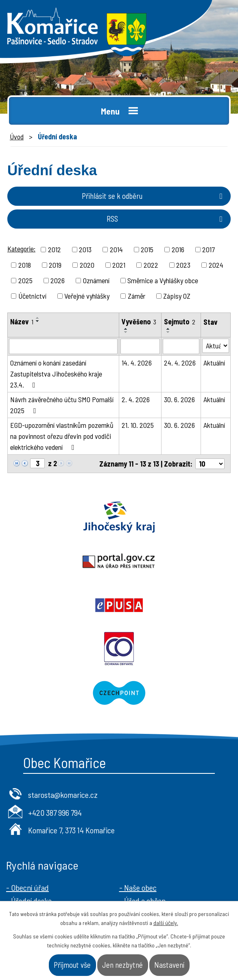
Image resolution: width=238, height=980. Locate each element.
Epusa (60, 561)
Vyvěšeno (139, 322)
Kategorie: (21, 249)
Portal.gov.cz (179, 517)
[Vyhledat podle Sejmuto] (181, 346)
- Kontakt (134, 826)
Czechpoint (119, 605)
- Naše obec (138, 799)
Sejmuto (180, 322)
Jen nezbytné (122, 965)
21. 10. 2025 (138, 425)
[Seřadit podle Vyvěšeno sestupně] (126, 332)
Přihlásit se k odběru (154, 196)
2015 (147, 249)
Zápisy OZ (177, 296)
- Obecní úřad (27, 799)
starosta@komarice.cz (63, 707)
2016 (178, 249)
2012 (55, 249)
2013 (85, 249)
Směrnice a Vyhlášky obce (163, 280)
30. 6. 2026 (179, 399)
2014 (116, 249)
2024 (216, 265)
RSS (166, 219)
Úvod (17, 137)
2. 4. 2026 (136, 399)
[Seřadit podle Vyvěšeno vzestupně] (126, 329)
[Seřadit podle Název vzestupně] (38, 318)
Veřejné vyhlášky (87, 296)
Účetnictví (32, 296)
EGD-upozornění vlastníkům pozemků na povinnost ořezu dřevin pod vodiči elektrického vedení (62, 436)
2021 (119, 265)
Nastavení (169, 965)
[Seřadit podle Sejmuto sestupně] (168, 332)
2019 (55, 265)
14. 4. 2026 (137, 363)
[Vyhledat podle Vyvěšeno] (140, 346)
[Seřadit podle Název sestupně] (38, 321)
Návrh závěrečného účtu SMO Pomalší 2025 (62, 405)
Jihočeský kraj (60, 517)
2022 (151, 265)
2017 (209, 249)
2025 (25, 280)
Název (22, 322)
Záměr (136, 296)
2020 (87, 265)
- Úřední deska (29, 813)
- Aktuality (23, 826)
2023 (183, 265)
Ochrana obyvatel (179, 561)
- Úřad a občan (142, 813)
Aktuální (214, 363)
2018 (25, 265)
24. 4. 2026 (180, 363)
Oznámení (96, 280)
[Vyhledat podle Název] (63, 346)
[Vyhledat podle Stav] (216, 346)
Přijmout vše (72, 965)
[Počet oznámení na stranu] (210, 464)
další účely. (166, 923)
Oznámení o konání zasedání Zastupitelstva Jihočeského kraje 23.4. (56, 374)
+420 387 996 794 (55, 725)
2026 (58, 280)
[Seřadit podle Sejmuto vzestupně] (168, 329)
